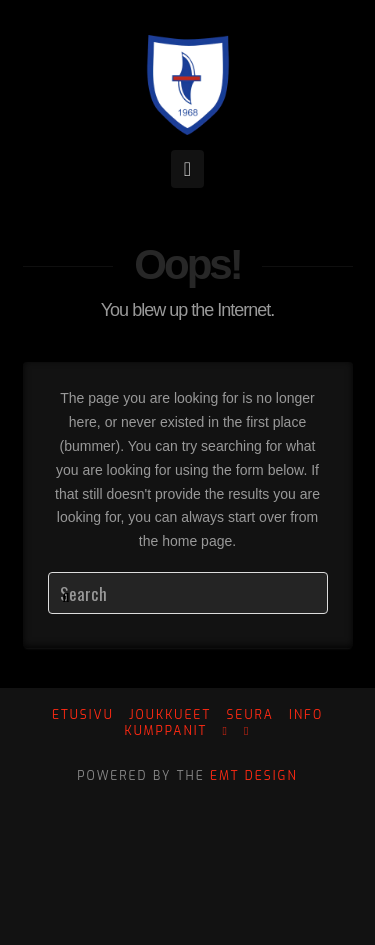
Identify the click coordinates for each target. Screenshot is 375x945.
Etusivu (83, 715)
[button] (187, 169)
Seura (249, 715)
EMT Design (254, 776)
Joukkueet (170, 715)
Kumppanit (166, 731)
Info (306, 715)
